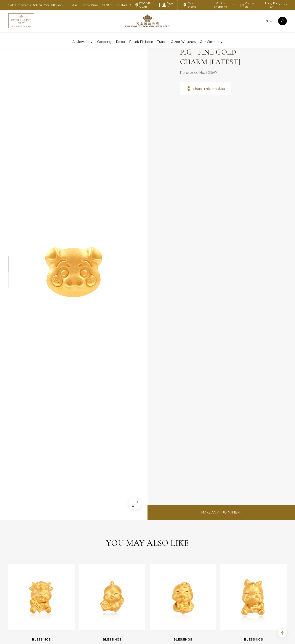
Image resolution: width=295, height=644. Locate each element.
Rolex (120, 42)
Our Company (211, 42)
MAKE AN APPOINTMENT (221, 537)
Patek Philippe (141, 42)
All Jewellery (82, 42)
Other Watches (183, 42)
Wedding (104, 42)
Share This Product (205, 113)
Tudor (162, 42)
